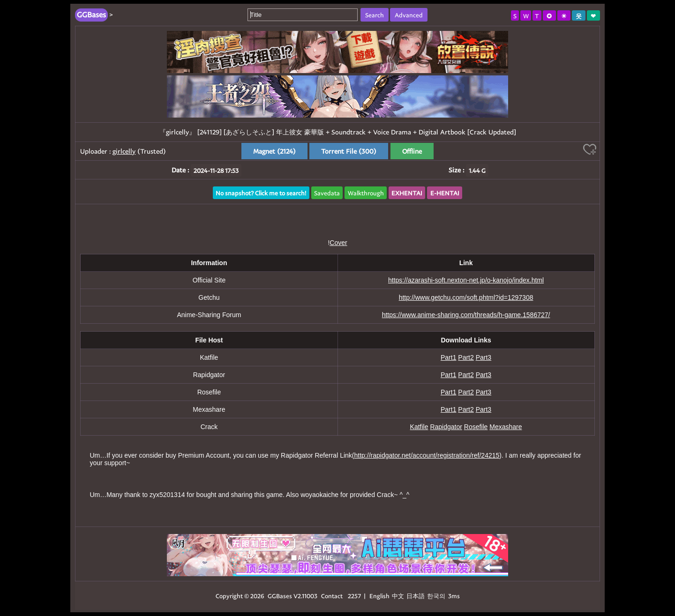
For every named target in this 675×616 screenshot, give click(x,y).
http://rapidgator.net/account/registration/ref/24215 (427, 455)
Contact (332, 596)
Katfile (419, 427)
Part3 (484, 357)
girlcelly (124, 151)
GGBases (280, 596)
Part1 (448, 357)
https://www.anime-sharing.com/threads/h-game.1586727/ (466, 315)
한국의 (437, 596)
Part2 (466, 357)
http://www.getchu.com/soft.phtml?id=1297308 (466, 297)
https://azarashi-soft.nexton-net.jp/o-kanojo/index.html (466, 280)
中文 (398, 596)
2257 (354, 596)
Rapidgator (446, 427)
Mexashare (506, 427)
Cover (338, 243)
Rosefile (476, 427)
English (379, 596)
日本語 (416, 596)
